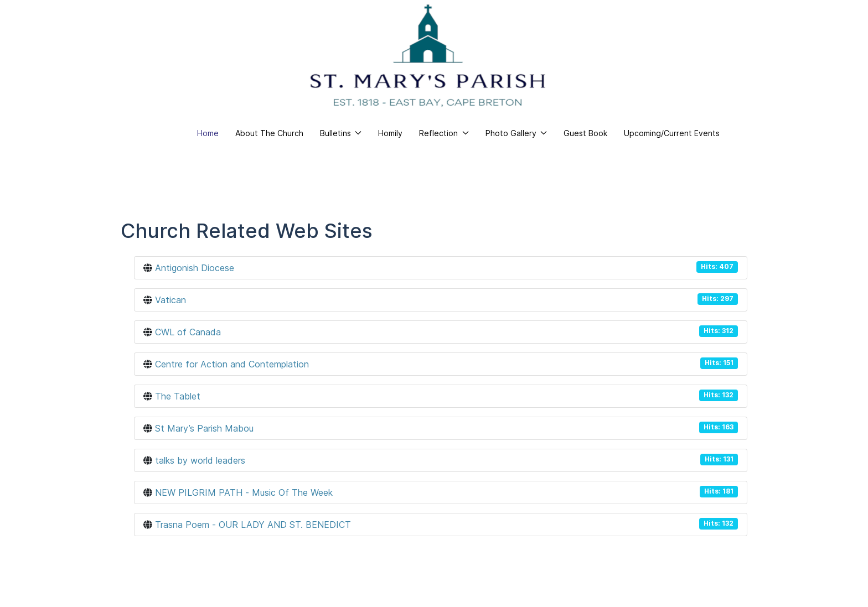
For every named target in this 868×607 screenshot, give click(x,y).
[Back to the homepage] (428, 55)
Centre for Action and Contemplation (232, 364)
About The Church (269, 133)
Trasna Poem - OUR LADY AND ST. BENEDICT (253, 525)
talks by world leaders (200, 460)
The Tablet (178, 396)
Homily (390, 133)
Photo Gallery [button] (516, 133)
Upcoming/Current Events (672, 133)
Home (208, 133)
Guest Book (585, 133)
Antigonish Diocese (195, 268)
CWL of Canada (188, 332)
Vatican (170, 300)
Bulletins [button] (341, 133)
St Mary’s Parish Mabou (204, 428)
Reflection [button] (444, 133)
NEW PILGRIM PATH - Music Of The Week (244, 492)
